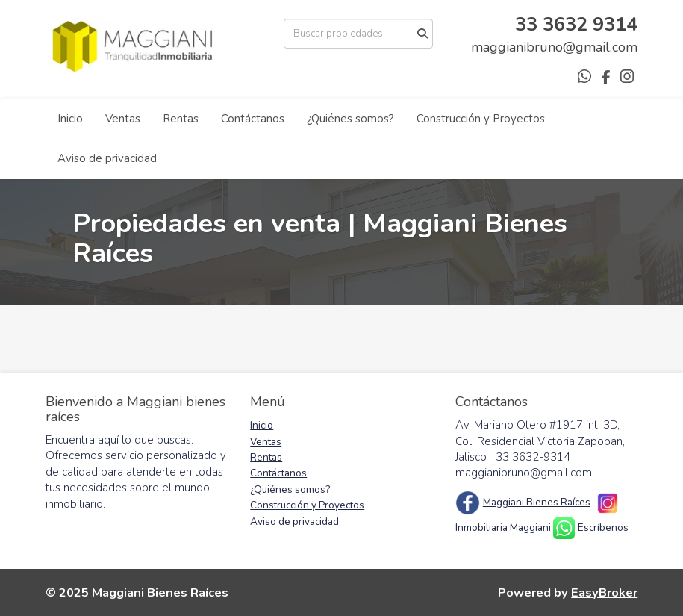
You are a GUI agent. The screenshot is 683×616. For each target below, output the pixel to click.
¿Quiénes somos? (350, 119)
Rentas (181, 119)
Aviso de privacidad (107, 158)
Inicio (70, 119)
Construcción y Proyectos (481, 119)
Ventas (123, 119)
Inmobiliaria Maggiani (504, 528)
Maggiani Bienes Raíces (537, 502)
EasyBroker (604, 592)
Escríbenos (603, 528)
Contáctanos (253, 119)
